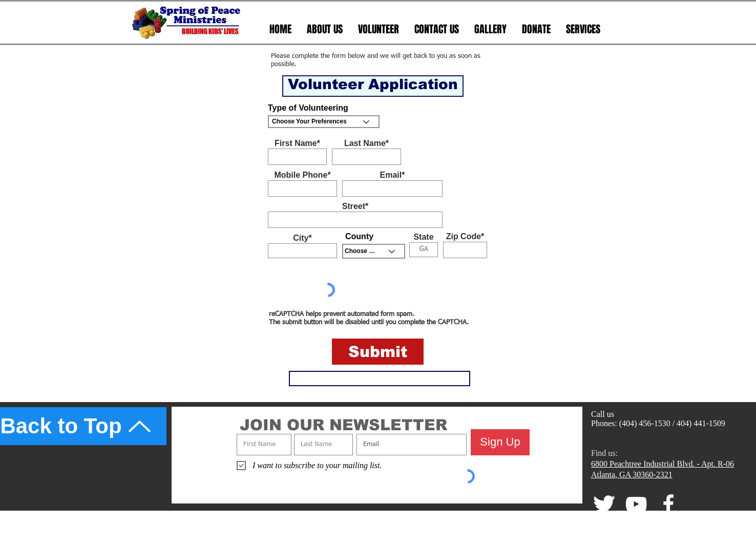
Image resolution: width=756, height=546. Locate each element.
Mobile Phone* (302, 175)
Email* (393, 175)
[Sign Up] (500, 442)
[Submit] (378, 352)
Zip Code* (465, 237)
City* (302, 238)
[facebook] (668, 504)
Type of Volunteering (308, 108)
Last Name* (366, 143)
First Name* (297, 143)
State (423, 237)
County (359, 237)
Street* (355, 206)
